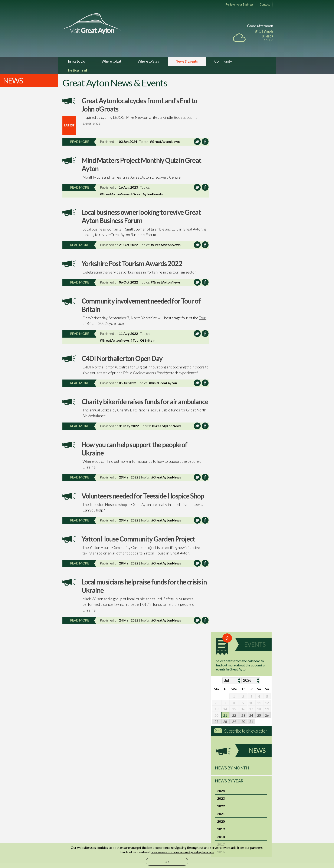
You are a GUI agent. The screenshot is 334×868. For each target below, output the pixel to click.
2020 (221, 283)
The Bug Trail (76, 70)
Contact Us (229, 797)
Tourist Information (80, 797)
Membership (179, 807)
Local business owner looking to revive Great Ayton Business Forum (141, 216)
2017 (221, 306)
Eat (163, 695)
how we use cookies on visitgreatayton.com (182, 852)
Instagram (125, 813)
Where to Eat (111, 61)
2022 (221, 267)
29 (234, 183)
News (257, 212)
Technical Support (234, 818)
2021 (221, 275)
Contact (265, 4)
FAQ (224, 802)
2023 (221, 260)
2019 (221, 290)
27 (216, 183)
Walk (81, 735)
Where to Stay (148, 61)
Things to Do (76, 61)
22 (234, 177)
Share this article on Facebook (203, 142)
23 (243, 177)
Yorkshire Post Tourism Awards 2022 (132, 263)
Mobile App (126, 797)
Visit (163, 735)
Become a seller (181, 797)
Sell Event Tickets (182, 802)
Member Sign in (232, 792)
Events (255, 106)
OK (167, 862)
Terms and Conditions (237, 807)
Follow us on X (128, 807)
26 (267, 177)
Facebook (125, 802)
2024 (221, 252)
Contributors (76, 807)
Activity (245, 735)
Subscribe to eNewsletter (246, 193)
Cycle (122, 735)
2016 (221, 313)
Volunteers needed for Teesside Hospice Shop (143, 504)
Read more (80, 141)
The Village (74, 792)
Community (223, 61)
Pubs (122, 695)
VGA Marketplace (183, 792)
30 (243, 183)
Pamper (204, 735)
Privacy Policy (231, 813)
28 (225, 183)
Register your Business (240, 4)
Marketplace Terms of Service (191, 813)
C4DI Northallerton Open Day (122, 358)
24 (251, 177)
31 (251, 183)
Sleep (204, 695)
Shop (245, 695)
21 (225, 177)
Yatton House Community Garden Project (138, 547)
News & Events (187, 61)
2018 (221, 298)
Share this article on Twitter (195, 142)
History (72, 802)
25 (259, 177)
